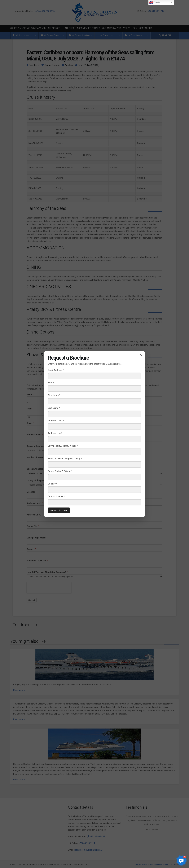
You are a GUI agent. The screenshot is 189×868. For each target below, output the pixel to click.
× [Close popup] (141, 355)
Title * (51, 383)
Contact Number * (56, 496)
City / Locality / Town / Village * (63, 446)
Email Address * (56, 370)
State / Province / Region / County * (65, 459)
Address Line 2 (55, 433)
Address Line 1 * (56, 421)
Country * (52, 484)
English (155, 2)
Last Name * (54, 408)
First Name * (54, 395)
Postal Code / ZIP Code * (60, 471)
